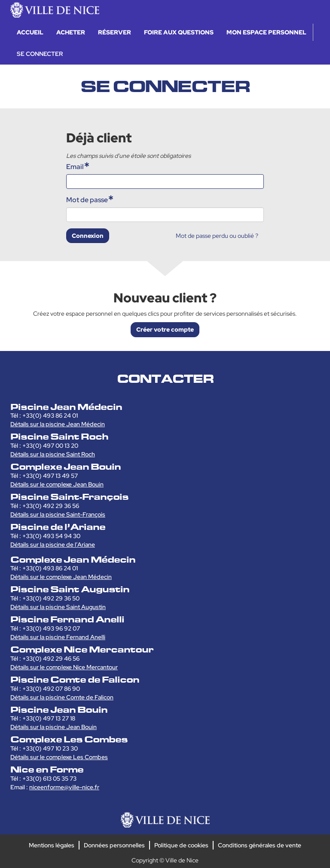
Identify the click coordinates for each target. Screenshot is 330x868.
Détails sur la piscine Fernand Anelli (58, 637)
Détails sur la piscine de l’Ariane (53, 545)
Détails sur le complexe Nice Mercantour (64, 667)
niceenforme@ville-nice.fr (64, 787)
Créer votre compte (165, 329)
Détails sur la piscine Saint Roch (53, 454)
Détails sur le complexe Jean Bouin (57, 484)
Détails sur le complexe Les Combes (59, 757)
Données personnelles (114, 845)
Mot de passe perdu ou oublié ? (217, 236)
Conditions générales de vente (260, 845)
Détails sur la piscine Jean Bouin (53, 727)
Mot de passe (87, 200)
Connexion (88, 236)
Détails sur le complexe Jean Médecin (61, 577)
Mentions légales (52, 845)
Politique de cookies (181, 845)
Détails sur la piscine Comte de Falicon (62, 697)
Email (75, 167)
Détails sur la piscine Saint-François (58, 514)
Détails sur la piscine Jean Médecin (58, 424)
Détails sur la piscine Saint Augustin (58, 607)
